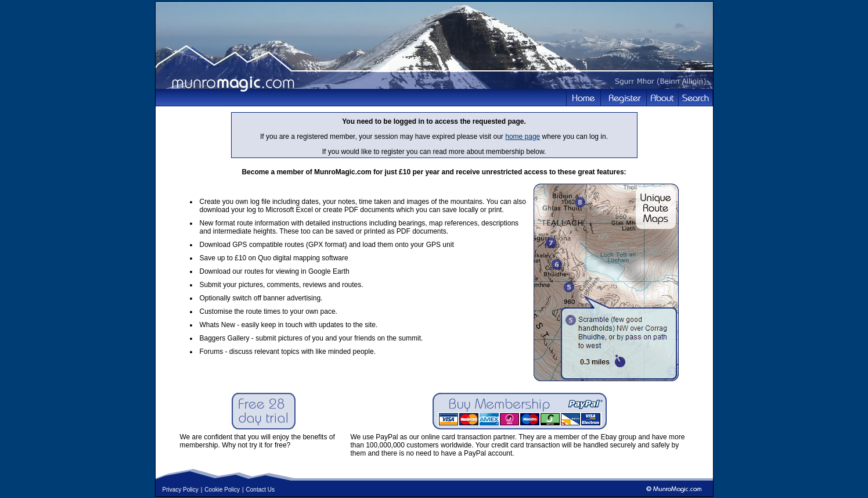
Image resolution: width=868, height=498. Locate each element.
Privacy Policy (181, 490)
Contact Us (260, 490)
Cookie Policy (222, 490)
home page (523, 137)
